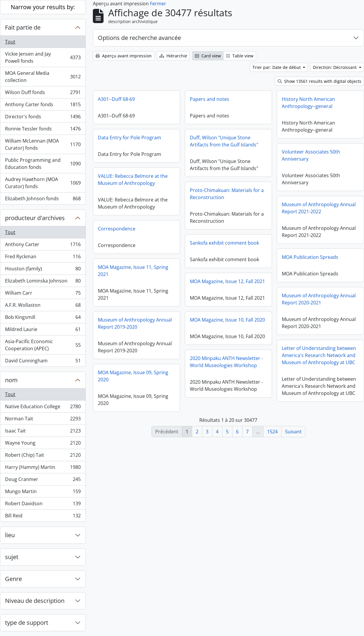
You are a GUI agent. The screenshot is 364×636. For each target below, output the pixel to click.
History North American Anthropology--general (308, 103)
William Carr (43, 294)
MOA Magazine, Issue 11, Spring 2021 (133, 271)
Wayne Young (43, 444)
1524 (272, 432)
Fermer (158, 4)
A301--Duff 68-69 (116, 99)
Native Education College (43, 408)
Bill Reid (43, 517)
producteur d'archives (35, 218)
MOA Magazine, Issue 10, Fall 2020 (227, 320)
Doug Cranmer (43, 481)
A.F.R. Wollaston (43, 306)
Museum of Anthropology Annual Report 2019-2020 (135, 323)
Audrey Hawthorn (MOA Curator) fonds (43, 183)
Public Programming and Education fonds (43, 164)
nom (11, 380)
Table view (240, 56)
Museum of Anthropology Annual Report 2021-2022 (319, 208)
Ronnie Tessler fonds (43, 130)
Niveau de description (35, 601)
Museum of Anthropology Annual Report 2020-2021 (319, 299)
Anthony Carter (43, 246)
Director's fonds (43, 118)
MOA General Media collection (43, 77)
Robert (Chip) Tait (43, 456)
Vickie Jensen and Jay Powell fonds (43, 57)
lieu (10, 535)
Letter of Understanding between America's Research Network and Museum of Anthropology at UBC (319, 355)
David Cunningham (43, 362)
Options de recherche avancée (139, 38)
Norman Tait (43, 420)
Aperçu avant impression (124, 56)
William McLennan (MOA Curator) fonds (43, 144)
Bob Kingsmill (43, 318)
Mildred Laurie (43, 331)
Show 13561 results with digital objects (319, 81)
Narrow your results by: (43, 7)
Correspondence (117, 229)
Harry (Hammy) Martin (43, 468)
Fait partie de (23, 27)
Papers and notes (209, 99)
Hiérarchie (173, 56)
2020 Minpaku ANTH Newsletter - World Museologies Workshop (226, 362)
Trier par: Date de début (277, 67)
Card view (208, 56)
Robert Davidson (43, 505)
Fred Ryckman (43, 258)
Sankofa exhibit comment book (224, 243)
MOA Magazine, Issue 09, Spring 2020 (133, 376)
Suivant (293, 432)
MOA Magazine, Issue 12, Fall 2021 (227, 281)
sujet (12, 557)
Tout (10, 42)
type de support (27, 623)
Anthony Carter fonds (43, 106)
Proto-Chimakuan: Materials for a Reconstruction (227, 194)
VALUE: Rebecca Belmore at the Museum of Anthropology (133, 180)
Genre (13, 579)
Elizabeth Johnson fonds (43, 200)
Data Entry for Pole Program (130, 138)
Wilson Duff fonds (43, 94)
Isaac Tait (43, 432)
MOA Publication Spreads (310, 257)
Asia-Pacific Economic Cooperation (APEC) (43, 345)
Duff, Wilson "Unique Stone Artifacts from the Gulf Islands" (224, 141)
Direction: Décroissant (335, 67)
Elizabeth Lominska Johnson (43, 282)
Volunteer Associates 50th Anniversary (311, 155)
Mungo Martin (43, 493)
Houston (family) (43, 270)
